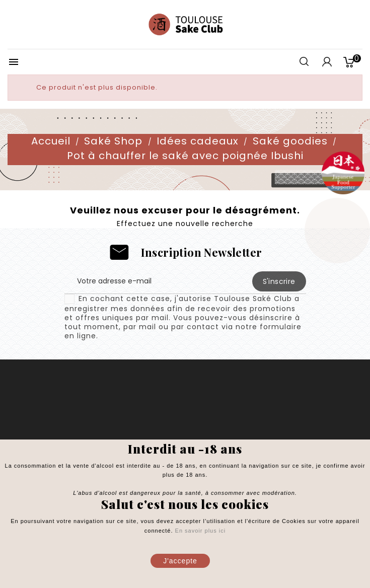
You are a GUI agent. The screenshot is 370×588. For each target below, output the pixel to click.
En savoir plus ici (200, 531)
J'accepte (180, 561)
